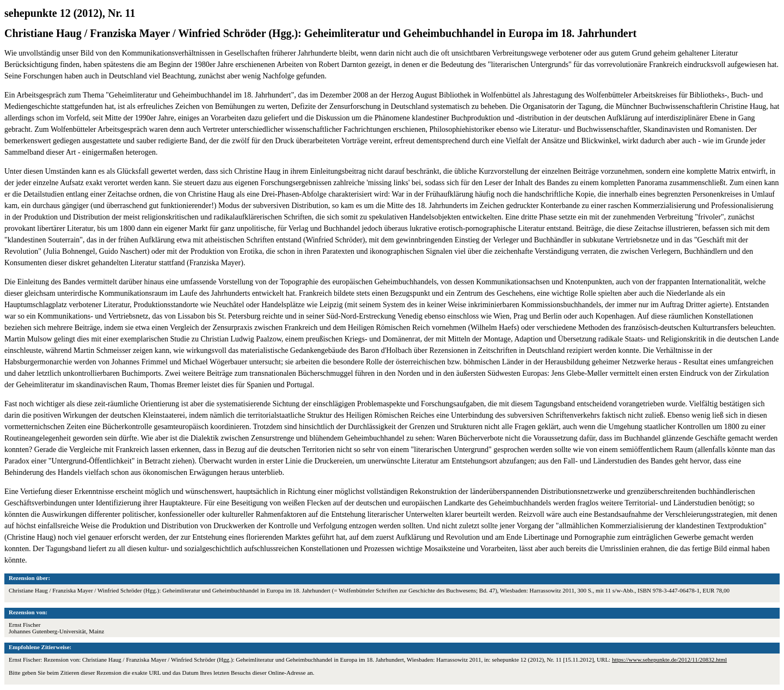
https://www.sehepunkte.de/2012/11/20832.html (669, 660)
